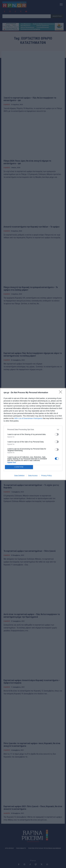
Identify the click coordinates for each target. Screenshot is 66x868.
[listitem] (33, 430)
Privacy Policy (46, 476)
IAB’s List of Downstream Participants (28, 418)
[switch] (57, 434)
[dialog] (33, 434)
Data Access (33, 476)
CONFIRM (19, 467)
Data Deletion (19, 476)
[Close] (61, 393)
